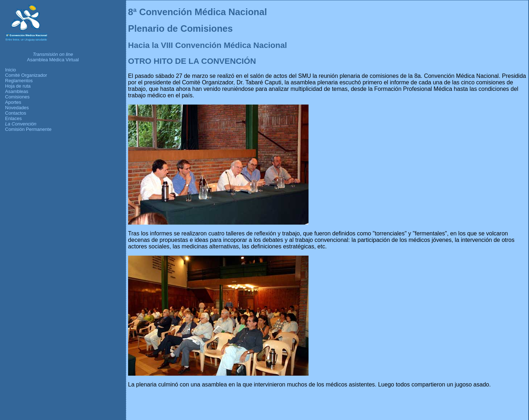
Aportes (13, 102)
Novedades (17, 108)
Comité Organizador (26, 75)
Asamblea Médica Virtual (53, 60)
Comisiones (17, 97)
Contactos (16, 113)
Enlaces (13, 118)
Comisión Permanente (28, 129)
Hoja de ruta (18, 86)
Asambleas (17, 91)
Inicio (10, 70)
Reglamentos (19, 81)
